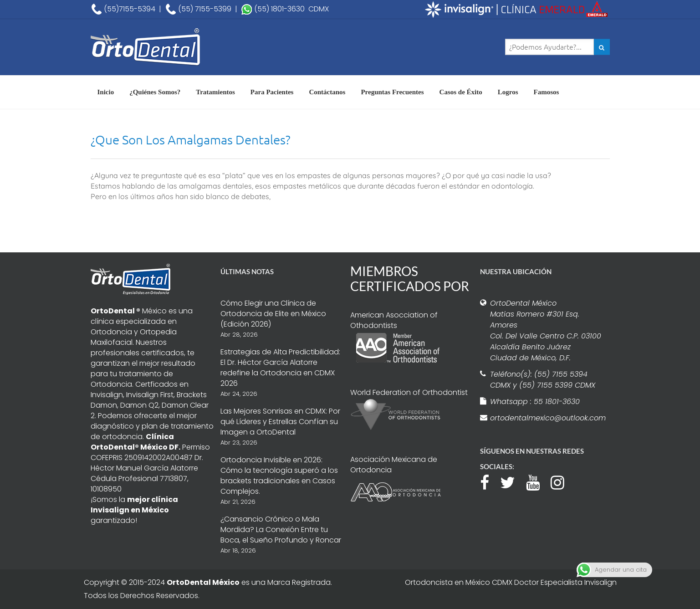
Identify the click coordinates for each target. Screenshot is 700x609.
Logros (508, 92)
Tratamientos (215, 92)
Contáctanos (327, 92)
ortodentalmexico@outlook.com (547, 418)
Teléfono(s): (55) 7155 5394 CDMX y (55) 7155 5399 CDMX (543, 380)
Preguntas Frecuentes (392, 92)
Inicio (106, 92)
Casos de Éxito (461, 92)
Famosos (547, 92)
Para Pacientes (272, 92)
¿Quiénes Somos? (155, 92)
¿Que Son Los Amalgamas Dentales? (191, 140)
